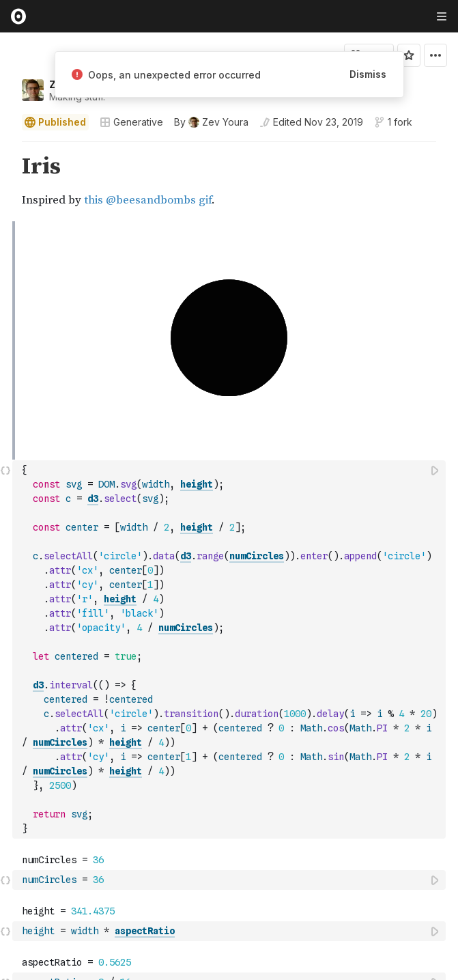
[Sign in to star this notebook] (409, 55)
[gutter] (6, 182)
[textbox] (230, 410)
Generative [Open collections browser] (131, 122)
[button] (6, 148)
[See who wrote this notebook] (211, 122)
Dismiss (368, 74)
